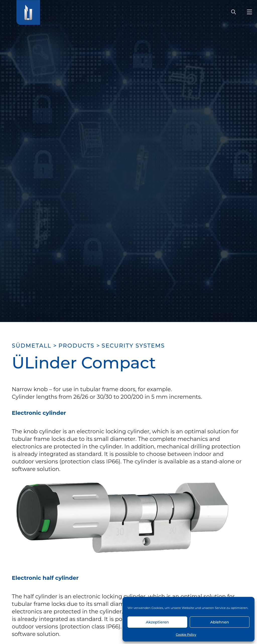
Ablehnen (220, 622)
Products (76, 346)
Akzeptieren (157, 622)
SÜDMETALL (31, 346)
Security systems (133, 346)
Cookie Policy (186, 635)
